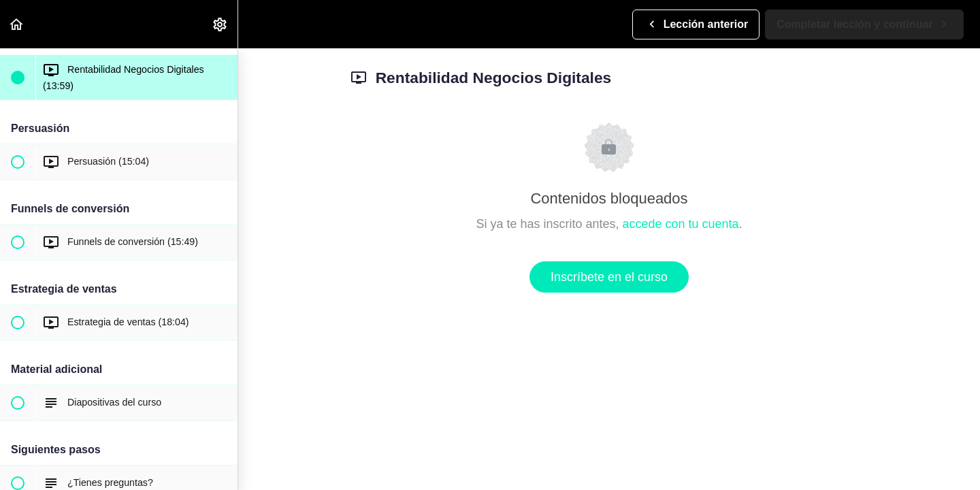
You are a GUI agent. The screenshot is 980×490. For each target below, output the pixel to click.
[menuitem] (220, 24)
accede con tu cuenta (680, 224)
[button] (17, 24)
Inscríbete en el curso (609, 277)
